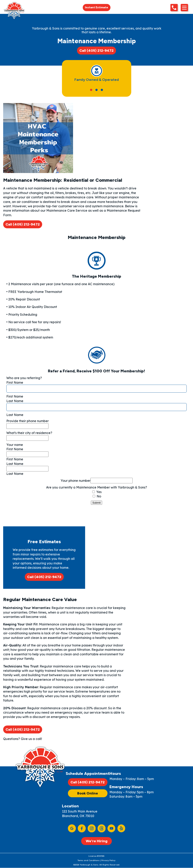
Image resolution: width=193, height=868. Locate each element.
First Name (15, 382)
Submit (96, 503)
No (97, 496)
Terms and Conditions (89, 860)
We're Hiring (97, 841)
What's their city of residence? (29, 433)
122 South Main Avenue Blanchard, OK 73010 (80, 814)
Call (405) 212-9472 (96, 51)
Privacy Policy (108, 860)
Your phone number (76, 481)
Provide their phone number (28, 421)
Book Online (88, 793)
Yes (97, 492)
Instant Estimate (96, 7)
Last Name (15, 401)
